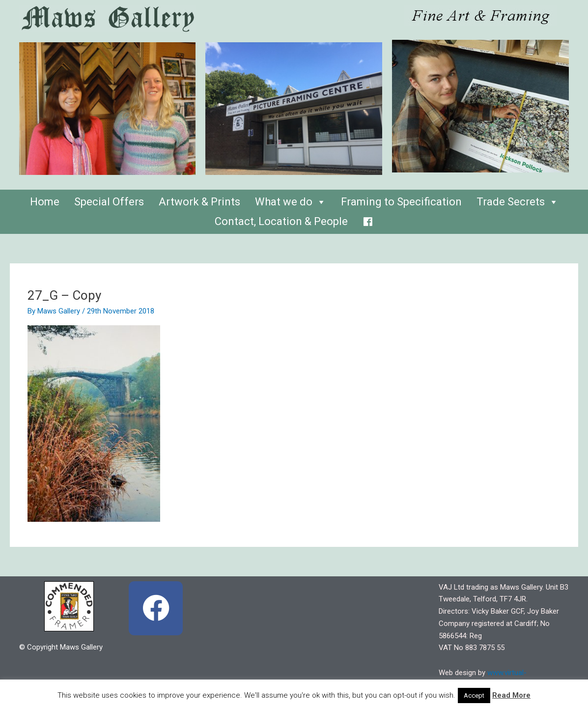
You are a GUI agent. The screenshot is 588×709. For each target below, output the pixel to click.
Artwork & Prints (199, 202)
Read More (511, 695)
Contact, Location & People (281, 221)
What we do (291, 202)
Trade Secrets (518, 202)
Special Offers (109, 202)
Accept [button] (474, 695)
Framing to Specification (401, 202)
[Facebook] (368, 219)
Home (45, 202)
